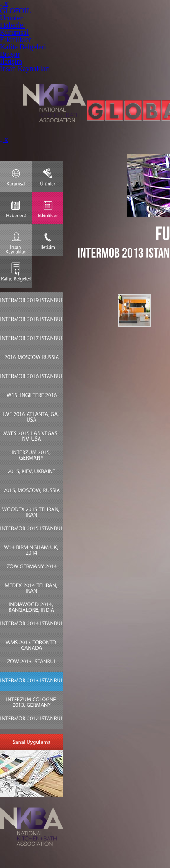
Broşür (10, 54)
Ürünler (11, 18)
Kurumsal (14, 32)
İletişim (11, 61)
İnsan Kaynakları (25, 69)
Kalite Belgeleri (23, 47)
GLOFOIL (15, 11)
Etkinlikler (15, 40)
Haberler (13, 25)
